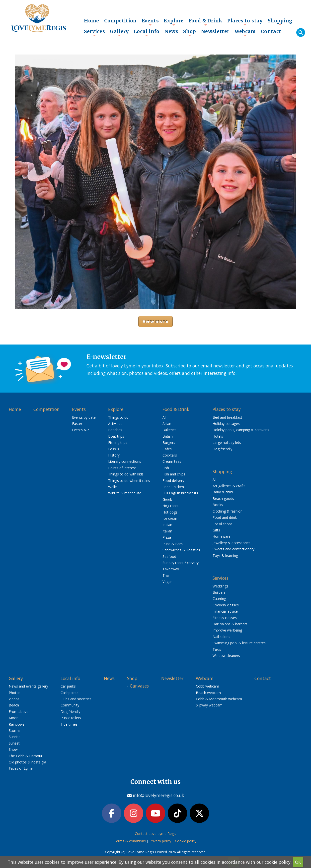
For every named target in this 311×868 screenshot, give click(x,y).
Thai (166, 575)
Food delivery (173, 481)
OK (298, 862)
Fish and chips (174, 474)
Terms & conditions (130, 841)
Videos (14, 699)
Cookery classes (226, 605)
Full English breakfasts (180, 493)
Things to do (118, 417)
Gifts (216, 530)
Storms (15, 730)
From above (19, 712)
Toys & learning (225, 555)
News (171, 31)
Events (150, 22)
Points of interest (122, 468)
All (164, 417)
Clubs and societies (76, 699)
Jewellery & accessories (232, 543)
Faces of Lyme (21, 768)
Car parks (68, 686)
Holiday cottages (226, 424)
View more (155, 321)
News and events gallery (28, 686)
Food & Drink (206, 22)
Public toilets (71, 718)
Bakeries (169, 430)
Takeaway (171, 569)
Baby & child (223, 492)
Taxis (217, 649)
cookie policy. (278, 862)
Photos (15, 693)
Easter (77, 424)
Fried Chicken (173, 487)
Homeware (222, 536)
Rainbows (17, 724)
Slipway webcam (209, 705)
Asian (167, 424)
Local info (147, 33)
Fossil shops (223, 524)
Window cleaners (226, 656)
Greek (167, 499)
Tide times (69, 724)
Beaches (115, 430)
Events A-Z (81, 430)
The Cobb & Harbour (26, 756)
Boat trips (116, 436)
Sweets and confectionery (233, 549)
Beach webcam (208, 693)
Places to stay (245, 22)
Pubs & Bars (173, 544)
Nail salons (221, 637)
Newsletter (215, 31)
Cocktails (170, 455)
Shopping (280, 22)
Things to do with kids (126, 474)
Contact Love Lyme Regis (155, 834)
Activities (115, 424)
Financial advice (225, 611)
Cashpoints (70, 693)
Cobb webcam (207, 686)
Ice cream (170, 518)
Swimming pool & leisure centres (239, 643)
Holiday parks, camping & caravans (241, 430)
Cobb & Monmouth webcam (219, 699)
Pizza (167, 537)
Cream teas (172, 461)
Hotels (218, 436)
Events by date (84, 417)
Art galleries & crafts (229, 486)
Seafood (169, 556)
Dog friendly (222, 449)
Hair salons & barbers (230, 624)
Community (70, 705)
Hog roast (171, 506)
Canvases (139, 686)
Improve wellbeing (227, 630)
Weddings (220, 586)
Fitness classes (225, 618)
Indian (167, 525)
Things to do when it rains (129, 481)
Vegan (167, 582)
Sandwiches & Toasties (181, 550)
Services (94, 33)
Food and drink (225, 517)
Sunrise (15, 737)
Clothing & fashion (228, 511)
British (168, 436)
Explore (174, 22)
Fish (166, 468)
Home (92, 21)
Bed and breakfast (227, 417)
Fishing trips (118, 442)
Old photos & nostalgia (27, 762)
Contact (271, 31)
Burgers (169, 442)
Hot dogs (170, 512)
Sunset (14, 743)
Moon (14, 718)
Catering (219, 599)
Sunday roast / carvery (181, 563)
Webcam (245, 33)
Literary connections (125, 461)
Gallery (119, 33)
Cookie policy (186, 841)
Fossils (114, 449)
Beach (14, 705)
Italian (167, 531)
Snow (13, 749)
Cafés (167, 449)
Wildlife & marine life (125, 493)
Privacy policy (160, 841)
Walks (113, 487)
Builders (219, 592)
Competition (120, 21)
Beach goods (223, 498)
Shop (190, 33)
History (114, 455)
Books (218, 505)
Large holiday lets (227, 442)
